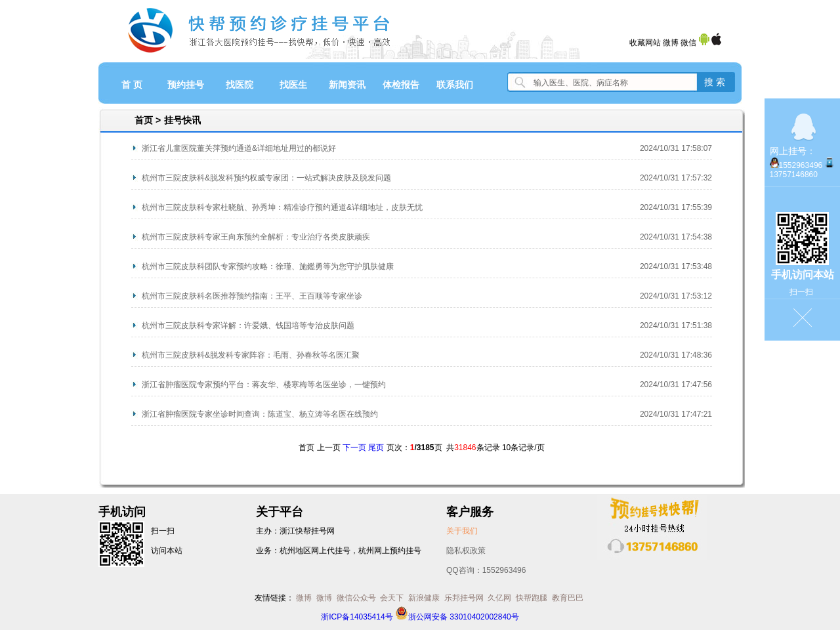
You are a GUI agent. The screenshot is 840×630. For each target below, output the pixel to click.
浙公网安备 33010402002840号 (457, 617)
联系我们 (455, 85)
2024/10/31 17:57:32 (676, 178)
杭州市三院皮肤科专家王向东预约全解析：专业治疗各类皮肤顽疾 (256, 237)
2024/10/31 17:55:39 (676, 207)
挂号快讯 (182, 120)
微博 (671, 43)
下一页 (354, 448)
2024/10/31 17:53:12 (676, 296)
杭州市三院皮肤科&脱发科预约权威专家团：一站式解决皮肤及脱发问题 (266, 178)
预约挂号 (186, 85)
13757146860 (794, 175)
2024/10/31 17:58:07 (676, 148)
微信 (688, 43)
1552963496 (801, 165)
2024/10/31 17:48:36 (676, 355)
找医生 (293, 85)
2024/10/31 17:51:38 (676, 325)
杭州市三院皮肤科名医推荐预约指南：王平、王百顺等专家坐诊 (252, 296)
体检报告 (401, 85)
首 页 (132, 85)
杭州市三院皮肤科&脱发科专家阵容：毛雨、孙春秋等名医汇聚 (251, 355)
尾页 (376, 448)
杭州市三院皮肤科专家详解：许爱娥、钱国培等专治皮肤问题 (248, 325)
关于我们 (462, 531)
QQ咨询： (486, 570)
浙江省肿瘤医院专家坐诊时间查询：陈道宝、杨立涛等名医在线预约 (260, 414)
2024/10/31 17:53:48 (676, 266)
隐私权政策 (466, 551)
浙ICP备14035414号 (357, 617)
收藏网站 (645, 43)
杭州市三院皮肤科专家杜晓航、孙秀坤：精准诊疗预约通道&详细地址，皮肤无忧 (282, 207)
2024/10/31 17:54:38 (676, 237)
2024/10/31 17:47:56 (676, 385)
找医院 (240, 85)
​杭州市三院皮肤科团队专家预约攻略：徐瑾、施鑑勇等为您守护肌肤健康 (268, 266)
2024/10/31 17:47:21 (676, 414)
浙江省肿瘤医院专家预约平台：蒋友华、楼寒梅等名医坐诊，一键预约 (264, 385)
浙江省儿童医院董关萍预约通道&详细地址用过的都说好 (239, 148)
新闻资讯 (347, 85)
